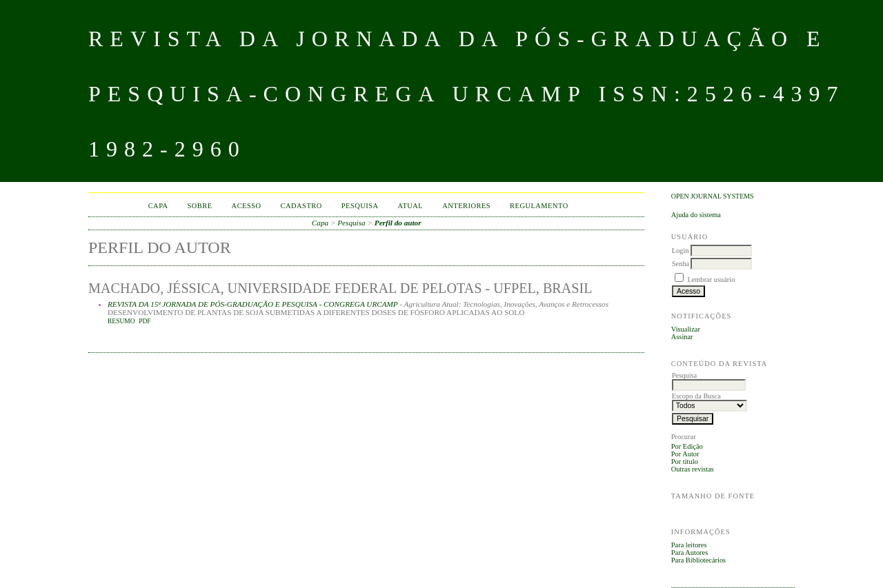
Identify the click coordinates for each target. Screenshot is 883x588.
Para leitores (689, 545)
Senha (681, 264)
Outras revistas (693, 469)
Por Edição (687, 446)
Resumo (121, 321)
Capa (158, 206)
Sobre (200, 206)
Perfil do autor (398, 223)
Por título (685, 462)
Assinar (682, 337)
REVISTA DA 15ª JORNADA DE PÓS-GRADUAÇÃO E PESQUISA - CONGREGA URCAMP (253, 304)
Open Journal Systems (713, 196)
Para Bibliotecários (698, 560)
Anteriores (466, 206)
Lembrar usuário (711, 280)
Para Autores (689, 552)
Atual (411, 206)
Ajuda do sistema (696, 215)
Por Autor (685, 454)
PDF (145, 321)
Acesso (247, 206)
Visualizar (686, 329)
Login (681, 251)
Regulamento (539, 206)
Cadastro (301, 206)
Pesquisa (360, 206)
